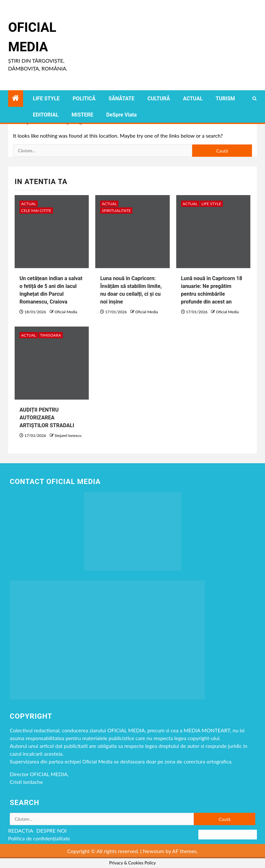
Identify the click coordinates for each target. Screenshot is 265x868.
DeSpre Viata (121, 115)
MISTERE (82, 115)
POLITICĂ (84, 99)
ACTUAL (193, 99)
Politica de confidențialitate (39, 838)
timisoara (51, 335)
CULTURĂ (159, 99)
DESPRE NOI (52, 831)
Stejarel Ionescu (68, 435)
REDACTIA (21, 831)
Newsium (153, 851)
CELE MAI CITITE (36, 211)
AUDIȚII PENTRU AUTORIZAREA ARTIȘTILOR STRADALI (47, 418)
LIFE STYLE (46, 99)
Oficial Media (66, 312)
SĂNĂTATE (122, 99)
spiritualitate (116, 211)
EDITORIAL (46, 115)
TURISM (225, 99)
